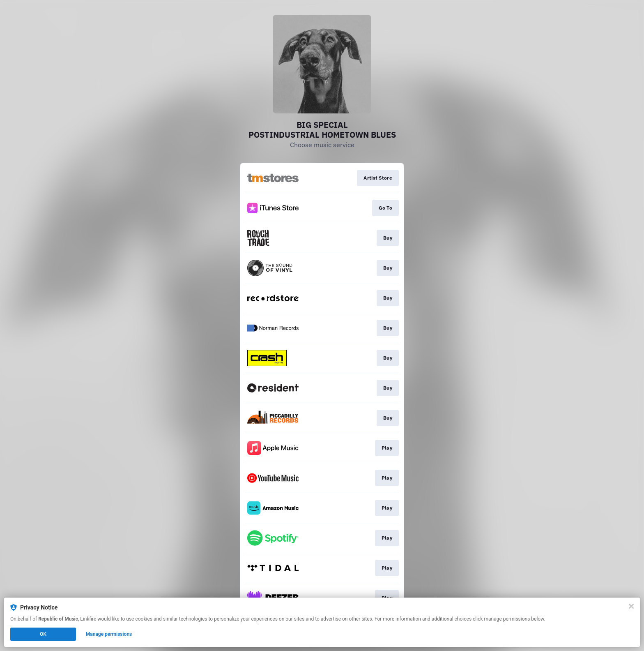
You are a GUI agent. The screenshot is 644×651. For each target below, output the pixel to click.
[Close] (631, 606)
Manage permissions (109, 634)
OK (43, 634)
